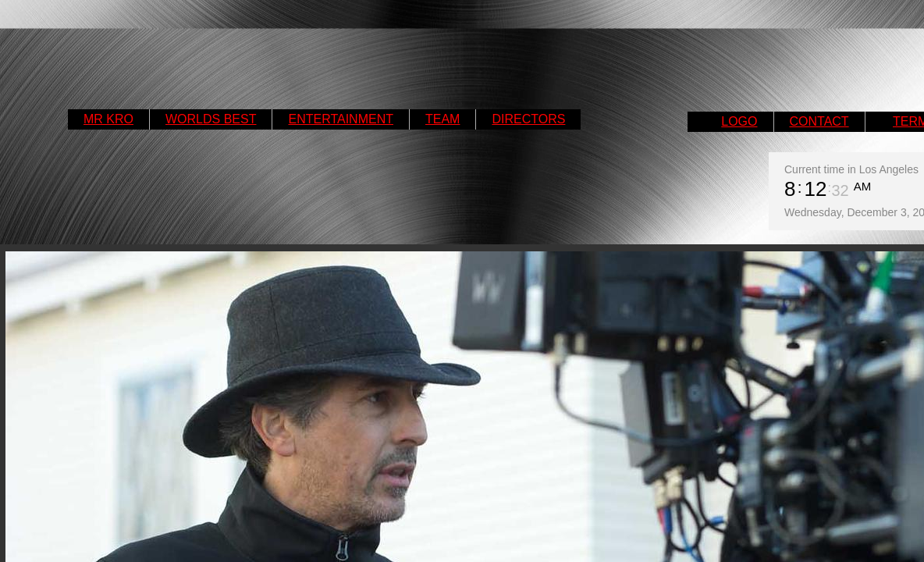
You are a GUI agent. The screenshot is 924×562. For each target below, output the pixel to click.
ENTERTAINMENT (341, 119)
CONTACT (819, 121)
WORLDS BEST (211, 119)
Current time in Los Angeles (851, 169)
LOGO (739, 121)
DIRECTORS (528, 119)
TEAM (442, 119)
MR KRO (108, 119)
